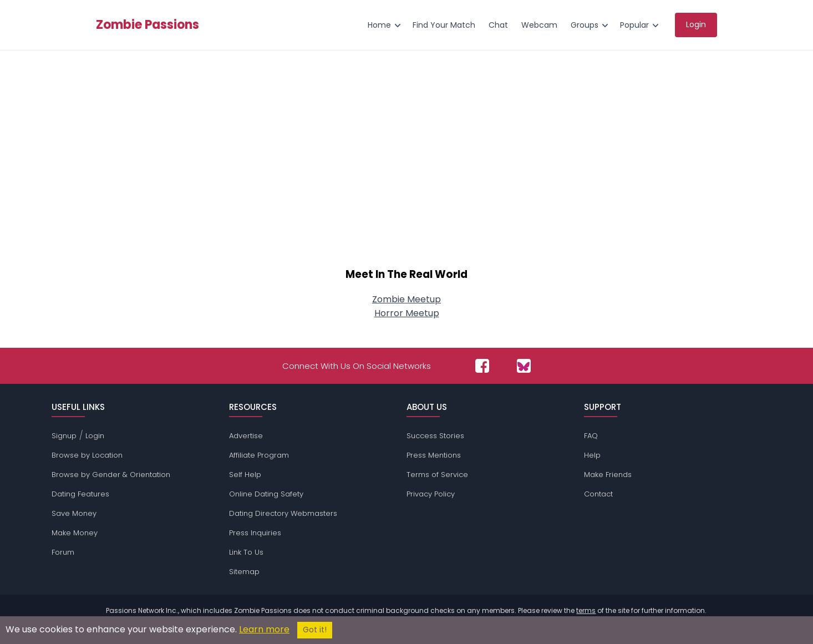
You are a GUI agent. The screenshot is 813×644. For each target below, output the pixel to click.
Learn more (264, 629)
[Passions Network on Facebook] (482, 366)
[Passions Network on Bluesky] (524, 366)
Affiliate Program (259, 455)
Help (592, 455)
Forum (63, 552)
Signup (64, 436)
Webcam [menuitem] (539, 25)
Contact (598, 494)
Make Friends (608, 475)
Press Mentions (434, 455)
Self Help (245, 475)
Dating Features (80, 494)
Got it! (315, 630)
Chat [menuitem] (498, 25)
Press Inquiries (255, 533)
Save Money (74, 513)
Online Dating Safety (266, 494)
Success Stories (435, 436)
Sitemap (244, 572)
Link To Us (246, 552)
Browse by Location (87, 455)
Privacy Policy (431, 494)
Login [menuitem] (696, 24)
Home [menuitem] (379, 25)
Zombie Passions (148, 25)
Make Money (75, 533)
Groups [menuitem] (585, 25)
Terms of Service (437, 475)
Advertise (246, 436)
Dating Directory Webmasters (283, 513)
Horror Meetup (407, 313)
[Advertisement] (406, 164)
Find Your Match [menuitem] (444, 25)
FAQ (591, 436)
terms (586, 610)
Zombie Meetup (406, 299)
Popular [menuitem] (634, 25)
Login (95, 436)
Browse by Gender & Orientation (111, 475)
